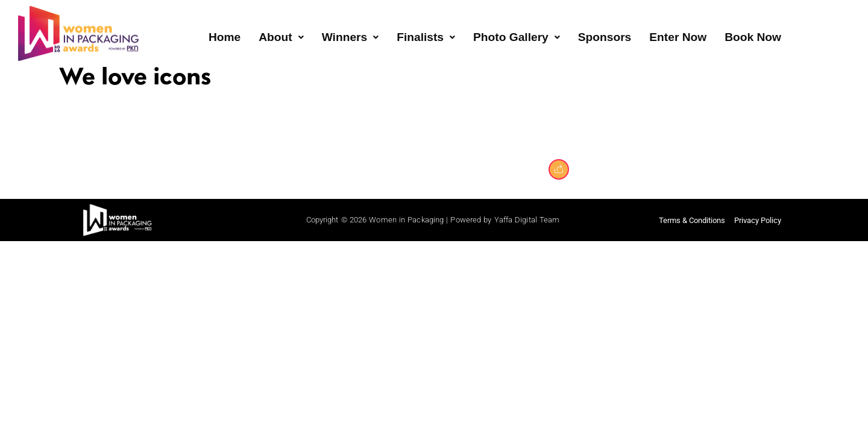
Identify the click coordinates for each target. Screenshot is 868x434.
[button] (281, 38)
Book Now (753, 37)
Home (225, 37)
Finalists (426, 37)
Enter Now (678, 37)
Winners (351, 37)
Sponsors (605, 37)
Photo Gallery (517, 37)
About (281, 37)
